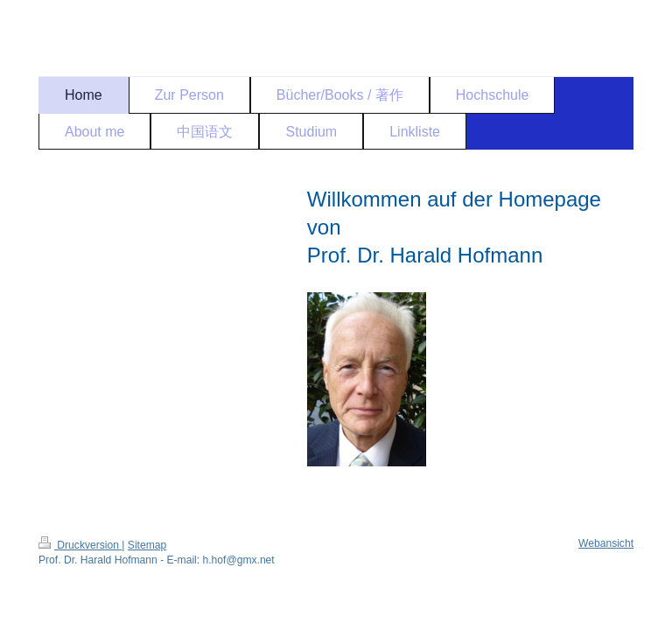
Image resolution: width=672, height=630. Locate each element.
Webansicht (606, 543)
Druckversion (80, 545)
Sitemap (147, 545)
